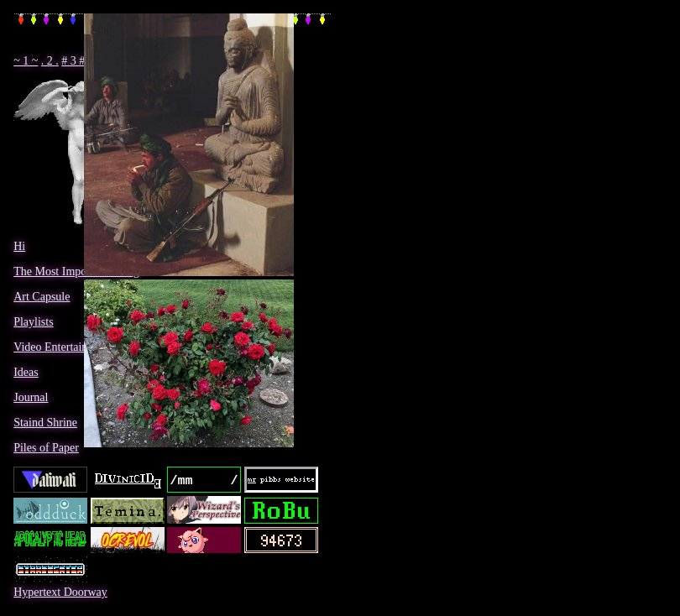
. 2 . (50, 61)
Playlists (33, 322)
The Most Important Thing (76, 271)
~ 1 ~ (26, 61)
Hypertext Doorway (60, 592)
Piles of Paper (46, 448)
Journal (31, 397)
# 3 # (73, 61)
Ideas (26, 372)
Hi (19, 246)
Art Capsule (42, 297)
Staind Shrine (45, 423)
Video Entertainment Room (78, 347)
